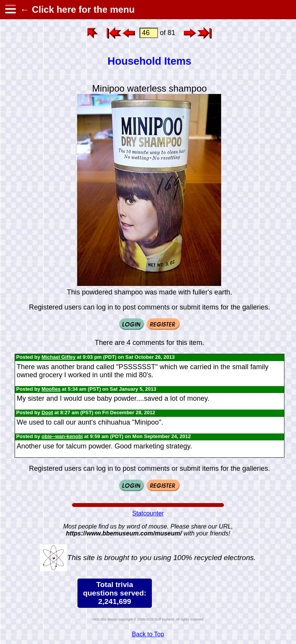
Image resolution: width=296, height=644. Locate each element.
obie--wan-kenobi (62, 436)
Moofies (51, 389)
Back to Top (148, 634)
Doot (47, 412)
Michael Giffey (59, 357)
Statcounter (148, 513)
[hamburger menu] (10, 10)
